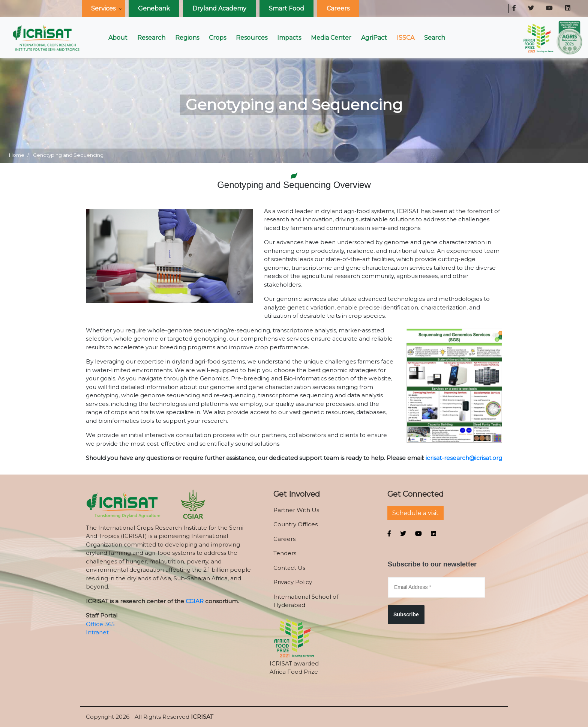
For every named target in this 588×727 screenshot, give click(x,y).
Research (151, 38)
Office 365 (100, 624)
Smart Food (286, 8)
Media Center (331, 38)
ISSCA (406, 38)
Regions (187, 38)
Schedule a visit (415, 513)
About (118, 38)
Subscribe (406, 614)
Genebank (154, 8)
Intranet (97, 632)
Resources (252, 38)
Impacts (289, 38)
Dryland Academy (219, 8)
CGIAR (195, 601)
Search (435, 38)
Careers (338, 8)
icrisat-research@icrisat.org (464, 458)
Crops (217, 38)
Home (17, 155)
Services (103, 8)
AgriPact (374, 38)
